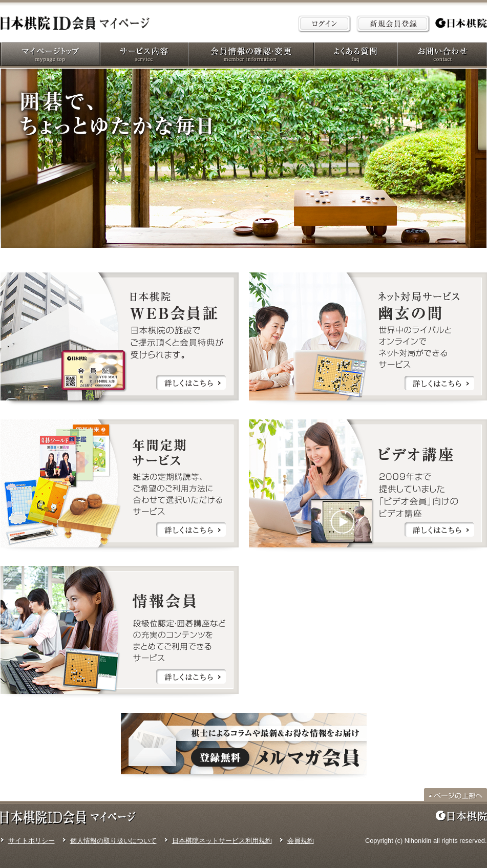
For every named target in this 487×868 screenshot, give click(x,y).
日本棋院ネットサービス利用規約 (222, 841)
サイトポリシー (31, 841)
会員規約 (301, 841)
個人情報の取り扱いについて (113, 841)
